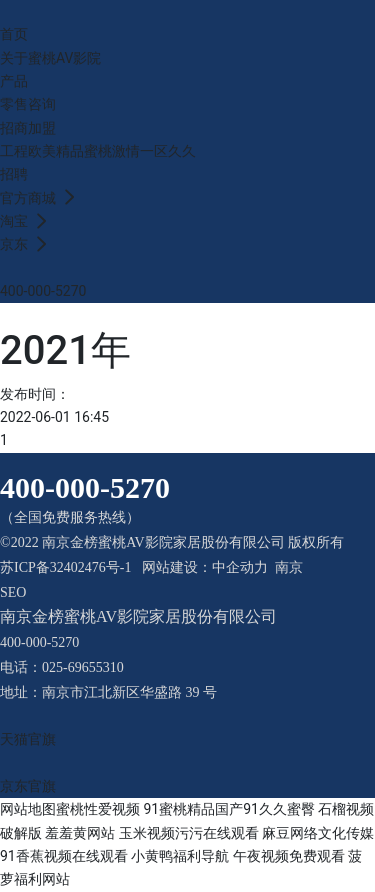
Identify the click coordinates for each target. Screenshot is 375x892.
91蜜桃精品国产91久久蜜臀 (228, 809)
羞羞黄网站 (80, 833)
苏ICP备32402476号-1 (65, 567)
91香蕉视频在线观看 (64, 856)
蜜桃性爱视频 (98, 809)
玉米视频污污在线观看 (189, 833)
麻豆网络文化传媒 (318, 833)
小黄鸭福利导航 (180, 856)
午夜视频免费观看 (289, 856)
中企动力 (240, 567)
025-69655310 (83, 667)
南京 (289, 567)
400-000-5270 (43, 291)
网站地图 (28, 809)
